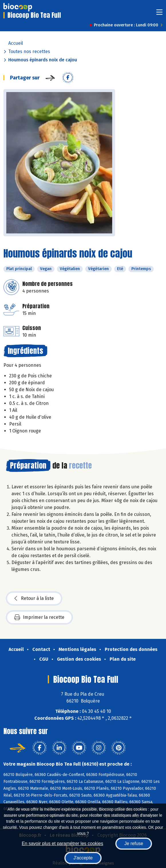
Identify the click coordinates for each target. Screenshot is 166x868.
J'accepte (83, 858)
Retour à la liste (34, 598)
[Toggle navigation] (159, 14)
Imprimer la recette (39, 617)
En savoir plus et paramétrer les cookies (63, 843)
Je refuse (134, 843)
